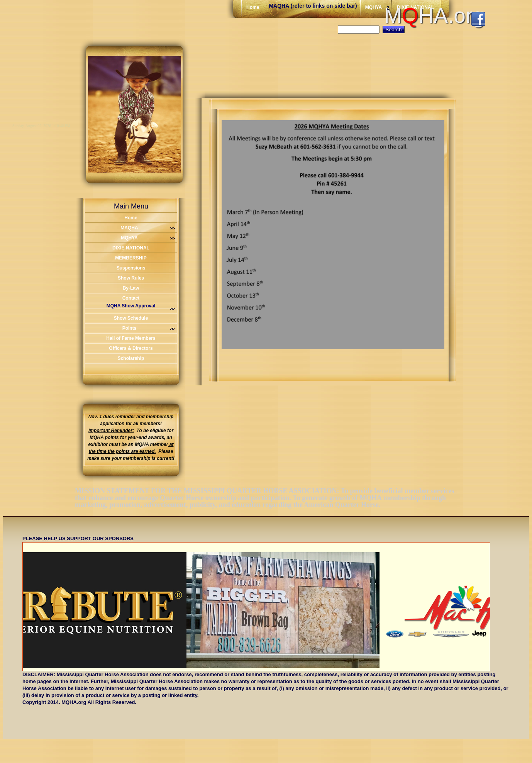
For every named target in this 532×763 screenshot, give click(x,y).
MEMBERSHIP (131, 258)
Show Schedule (131, 318)
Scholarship (131, 358)
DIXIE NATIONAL (131, 248)
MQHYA (148, 238)
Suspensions (131, 268)
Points (149, 328)
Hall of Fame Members (131, 338)
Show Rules (131, 278)
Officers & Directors (131, 348)
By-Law (131, 288)
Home (131, 218)
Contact (131, 298)
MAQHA (148, 228)
